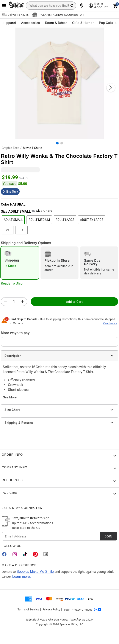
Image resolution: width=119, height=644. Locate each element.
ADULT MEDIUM (39, 220)
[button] (60, 83)
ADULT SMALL (13, 220)
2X (8, 230)
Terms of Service (28, 609)
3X (22, 230)
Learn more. (22, 577)
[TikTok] (25, 554)
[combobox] (51, 6)
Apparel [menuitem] (10, 23)
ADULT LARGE (65, 220)
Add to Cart (74, 302)
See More (10, 397)
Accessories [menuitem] (31, 23)
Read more (110, 323)
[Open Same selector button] (15, 15)
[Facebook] (4, 554)
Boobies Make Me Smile (35, 572)
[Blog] (46, 554)
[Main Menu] (4, 6)
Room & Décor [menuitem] (56, 23)
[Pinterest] (35, 554)
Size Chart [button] (42, 211)
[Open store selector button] (58, 15)
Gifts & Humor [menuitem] (83, 23)
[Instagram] (15, 554)
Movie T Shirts (32, 148)
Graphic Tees (10, 148)
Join (108, 536)
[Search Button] (72, 6)
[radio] (20, 263)
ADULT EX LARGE (92, 220)
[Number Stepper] (14, 302)
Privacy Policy (51, 609)
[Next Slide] (111, 88)
